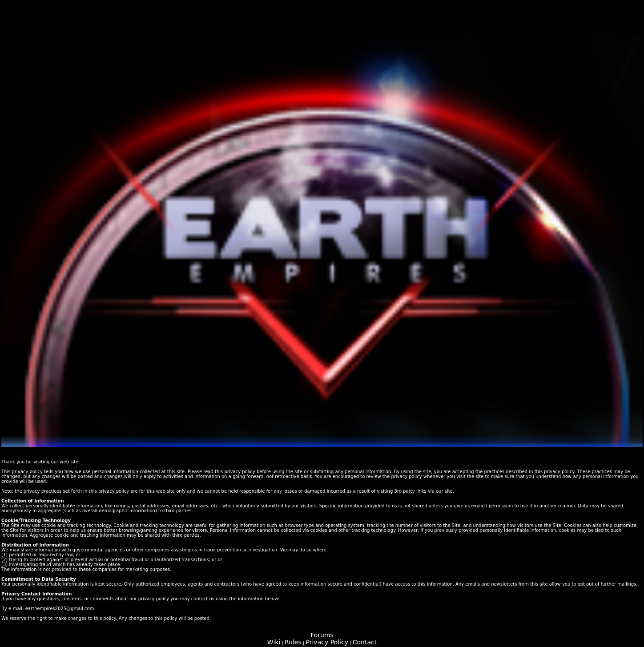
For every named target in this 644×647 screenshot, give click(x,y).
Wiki (274, 642)
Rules (293, 642)
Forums (322, 635)
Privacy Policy (327, 642)
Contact (365, 642)
